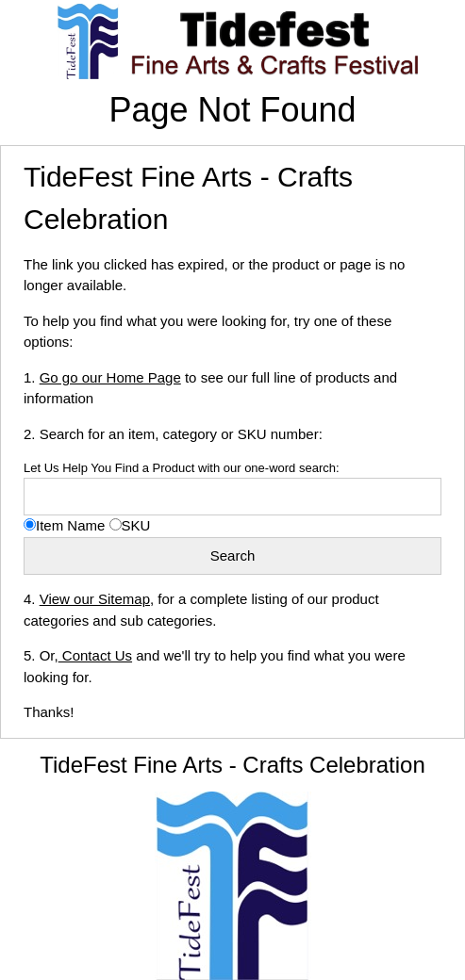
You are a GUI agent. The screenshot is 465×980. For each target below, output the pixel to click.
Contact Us (95, 655)
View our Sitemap (95, 599)
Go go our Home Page (110, 377)
